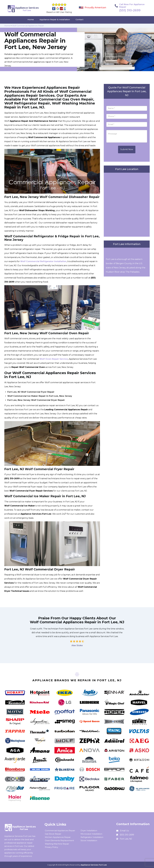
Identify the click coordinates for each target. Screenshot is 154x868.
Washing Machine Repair (57, 844)
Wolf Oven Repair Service (54, 359)
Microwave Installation (91, 834)
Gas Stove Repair (53, 834)
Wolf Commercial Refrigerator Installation (43, 261)
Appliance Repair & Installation (55, 19)
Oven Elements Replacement (59, 840)
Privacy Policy (51, 847)
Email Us (124, 831)
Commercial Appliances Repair (60, 831)
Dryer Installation (89, 831)
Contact (79, 19)
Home (31, 19)
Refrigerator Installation (92, 837)
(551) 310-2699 (130, 10)
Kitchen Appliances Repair (58, 837)
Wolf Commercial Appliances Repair (28, 26)
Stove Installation (89, 840)
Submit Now (127, 149)
